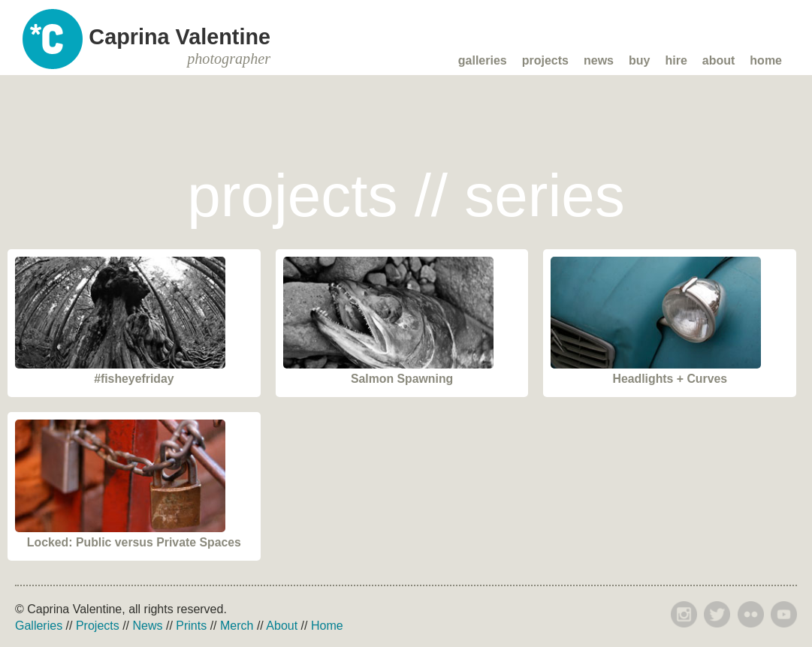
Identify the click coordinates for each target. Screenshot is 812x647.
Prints (191, 626)
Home (766, 60)
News (599, 60)
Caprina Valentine (180, 46)
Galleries (483, 60)
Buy (639, 60)
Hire (676, 60)
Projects (545, 60)
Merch (237, 626)
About (719, 60)
